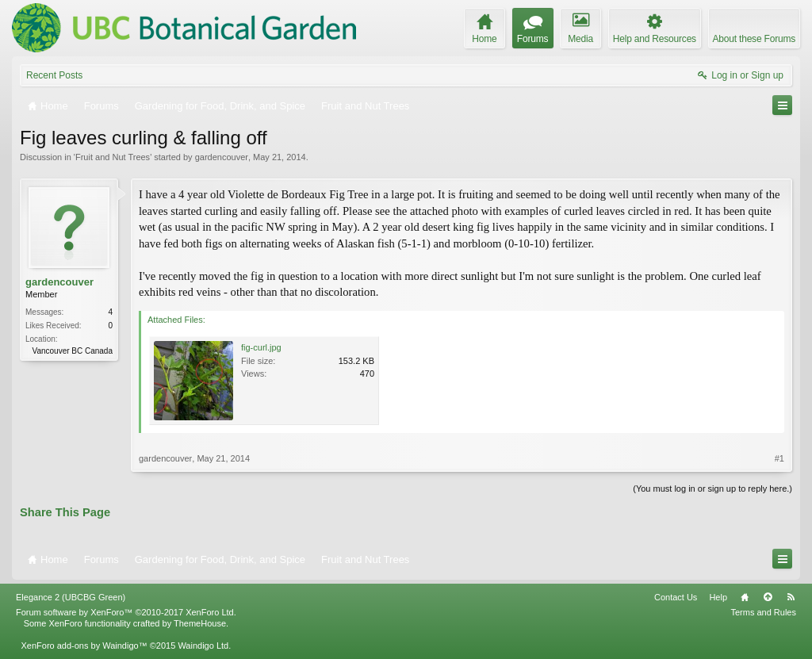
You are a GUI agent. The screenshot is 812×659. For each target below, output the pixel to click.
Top (768, 597)
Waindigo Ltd (203, 646)
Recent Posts (54, 75)
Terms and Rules (763, 612)
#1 (779, 458)
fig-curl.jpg (261, 347)
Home (745, 597)
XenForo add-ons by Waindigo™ (84, 646)
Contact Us (676, 597)
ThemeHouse (200, 623)
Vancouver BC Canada (72, 351)
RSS (791, 597)
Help (718, 597)
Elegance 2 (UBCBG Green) (71, 597)
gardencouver (222, 157)
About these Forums (754, 39)
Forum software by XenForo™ (126, 612)
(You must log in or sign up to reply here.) (712, 489)
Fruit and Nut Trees (113, 157)
